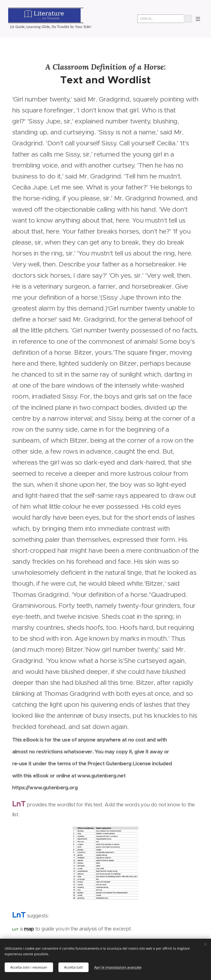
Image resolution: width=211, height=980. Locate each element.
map (29, 929)
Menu (198, 19)
